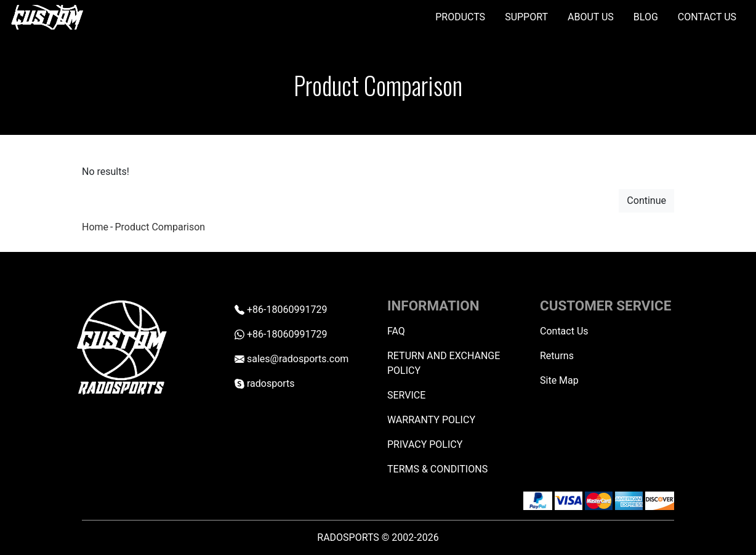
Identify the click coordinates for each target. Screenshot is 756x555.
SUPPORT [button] (526, 17)
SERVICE (406, 395)
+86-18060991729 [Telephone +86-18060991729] (281, 310)
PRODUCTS (460, 17)
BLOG (646, 17)
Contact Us (564, 331)
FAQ (396, 331)
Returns (557, 356)
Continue (646, 201)
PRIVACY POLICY (425, 444)
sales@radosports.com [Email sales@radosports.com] (292, 359)
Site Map (559, 380)
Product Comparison (160, 227)
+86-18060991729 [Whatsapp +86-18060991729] (281, 334)
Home (95, 227)
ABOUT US (591, 17)
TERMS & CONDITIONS (437, 469)
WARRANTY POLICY (431, 420)
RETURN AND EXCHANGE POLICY (444, 363)
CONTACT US (707, 17)
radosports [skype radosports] (265, 383)
